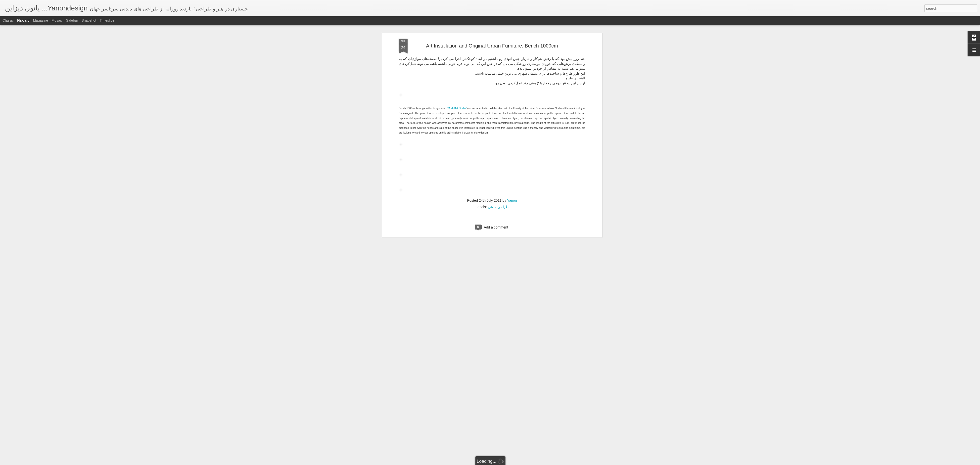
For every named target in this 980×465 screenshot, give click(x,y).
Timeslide (107, 20)
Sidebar (72, 20)
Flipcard (23, 20)
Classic (8, 20)
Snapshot (89, 20)
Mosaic (57, 20)
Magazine (41, 20)
